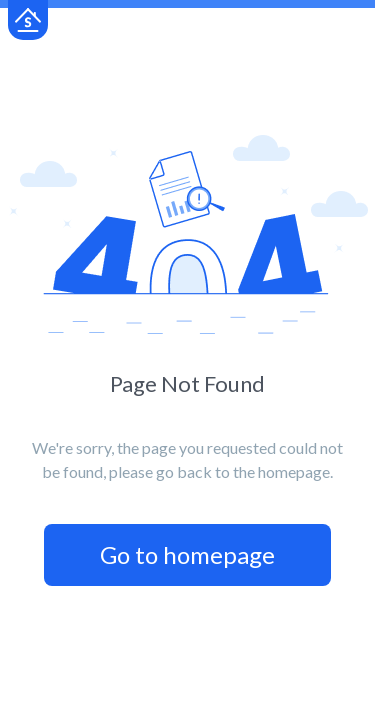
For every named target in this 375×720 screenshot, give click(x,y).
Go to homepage (187, 554)
